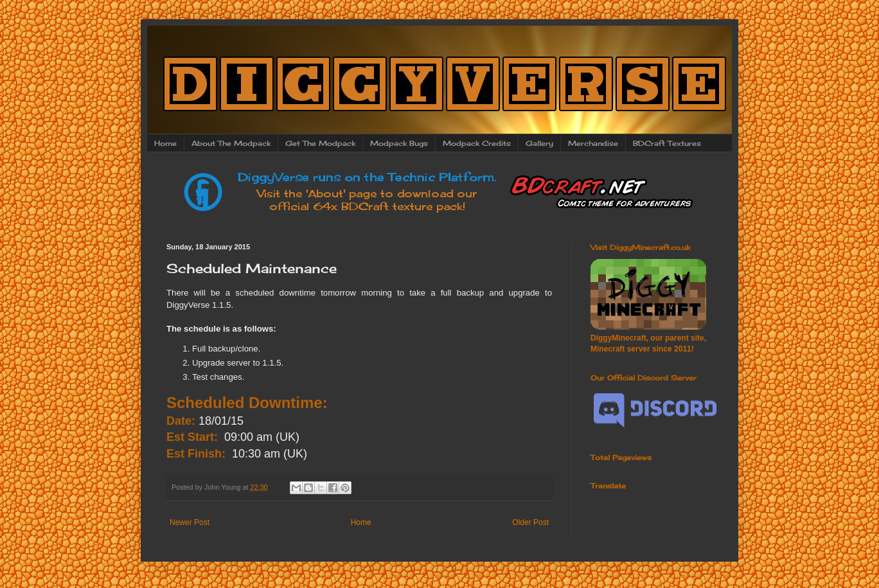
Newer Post (190, 522)
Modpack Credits (477, 143)
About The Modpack (231, 143)
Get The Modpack (320, 143)
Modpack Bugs (399, 143)
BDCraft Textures (667, 143)
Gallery (539, 143)
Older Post (530, 522)
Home (165, 143)
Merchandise (593, 143)
